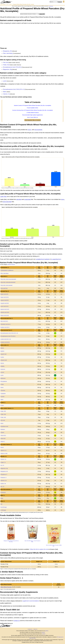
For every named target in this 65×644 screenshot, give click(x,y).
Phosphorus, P (4, 474)
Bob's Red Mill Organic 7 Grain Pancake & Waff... (32, 541)
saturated (19, 199)
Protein (2, 405)
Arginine (2, 351)
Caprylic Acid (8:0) (5, 303)
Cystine (2, 357)
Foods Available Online (32, 108)
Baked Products (11, 264)
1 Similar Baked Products (32, 113)
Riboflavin (3, 429)
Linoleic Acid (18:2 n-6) (6, 339)
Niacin (2, 423)
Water (5, 92)
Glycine (2, 363)
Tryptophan (3, 394)
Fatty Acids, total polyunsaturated (8, 282)
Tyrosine (2, 397)
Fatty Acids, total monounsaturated (8, 279)
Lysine (5, 81)
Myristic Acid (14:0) (5, 309)
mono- (63, 199)
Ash (1, 504)
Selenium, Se (4, 480)
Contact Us (17, 621)
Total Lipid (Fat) (4, 288)
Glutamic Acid (4, 360)
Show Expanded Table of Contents (32, 120)
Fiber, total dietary (8, 53)
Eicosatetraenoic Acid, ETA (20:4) (12, 67)
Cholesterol (3, 492)
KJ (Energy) (3, 510)
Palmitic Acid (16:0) (5, 312)
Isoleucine (3, 369)
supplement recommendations (31, 601)
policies (47, 631)
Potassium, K (3, 478)
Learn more (51, 6)
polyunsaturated (7, 202)
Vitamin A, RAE (4, 453)
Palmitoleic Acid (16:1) (6, 324)
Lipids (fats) (3, 197)
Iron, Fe (2, 465)
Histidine (2, 366)
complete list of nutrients (43, 259)
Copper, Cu (3, 462)
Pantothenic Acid (4, 426)
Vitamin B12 (3, 435)
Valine (2, 400)
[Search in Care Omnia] (54, 2)
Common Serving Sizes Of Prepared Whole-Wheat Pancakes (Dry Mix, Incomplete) (32, 110)
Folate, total (3, 417)
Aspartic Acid (3, 354)
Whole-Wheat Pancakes (6, 587)
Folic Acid (6, 63)
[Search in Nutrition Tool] (30, 14)
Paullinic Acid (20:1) (5, 327)
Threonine (3, 390)
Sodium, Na (3, 484)
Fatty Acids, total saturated (6, 285)
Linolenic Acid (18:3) (5, 342)
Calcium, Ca (6, 94)
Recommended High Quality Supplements (32, 115)
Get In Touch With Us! (32, 117)
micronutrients (38, 130)
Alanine (2, 348)
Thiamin (2, 432)
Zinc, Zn (2, 487)
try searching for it (56, 259)
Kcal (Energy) (4, 507)
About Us (35, 629)
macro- (30, 130)
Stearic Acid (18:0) (5, 315)
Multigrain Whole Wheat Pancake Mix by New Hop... (11, 541)
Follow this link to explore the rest (39, 549)
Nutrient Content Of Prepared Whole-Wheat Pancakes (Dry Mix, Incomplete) (32, 105)
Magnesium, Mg (7, 69)
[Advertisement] (32, 36)
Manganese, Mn (7, 51)
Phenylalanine (4, 381)
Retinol (2, 447)
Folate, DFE (3, 411)
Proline (2, 384)
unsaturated (27, 199)
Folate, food (6, 65)
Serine (2, 387)
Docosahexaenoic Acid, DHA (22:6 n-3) (14, 89)
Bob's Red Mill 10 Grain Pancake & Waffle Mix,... (54, 546)
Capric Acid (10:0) (5, 297)
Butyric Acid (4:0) (4, 294)
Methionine (3, 378)
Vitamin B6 (3, 439)
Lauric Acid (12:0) (4, 306)
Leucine (2, 372)
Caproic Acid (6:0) (5, 300)
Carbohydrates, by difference (7, 270)
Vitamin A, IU (3, 450)
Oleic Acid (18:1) (4, 321)
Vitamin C (3, 442)
